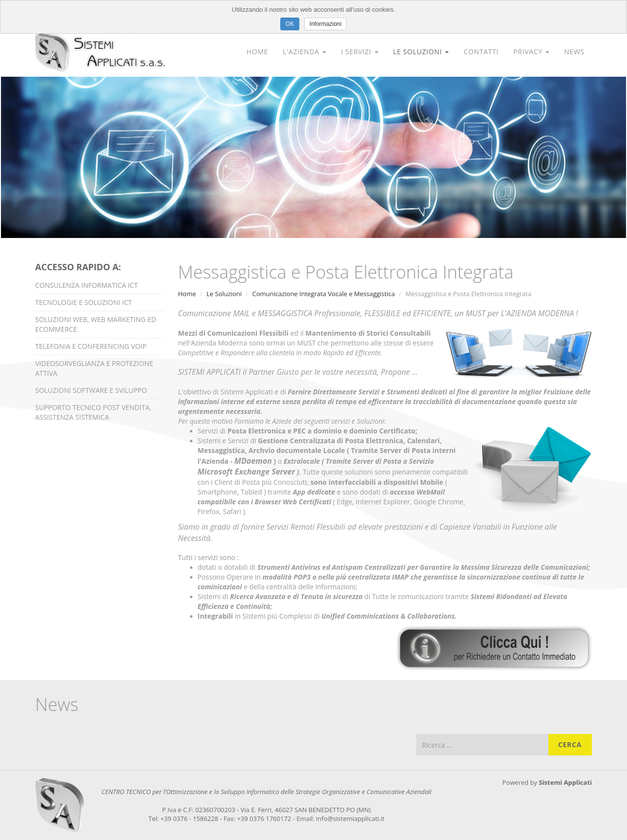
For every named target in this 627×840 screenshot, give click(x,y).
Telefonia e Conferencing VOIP (91, 346)
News (574, 52)
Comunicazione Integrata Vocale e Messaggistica (323, 294)
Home (257, 52)
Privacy (531, 52)
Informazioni (325, 24)
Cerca (570, 744)
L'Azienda (304, 52)
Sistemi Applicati (565, 782)
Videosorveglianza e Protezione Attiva (94, 368)
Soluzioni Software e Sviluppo (91, 390)
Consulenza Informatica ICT (86, 285)
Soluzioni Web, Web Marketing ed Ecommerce (96, 324)
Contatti (481, 52)
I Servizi (359, 52)
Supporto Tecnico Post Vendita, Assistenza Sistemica (93, 412)
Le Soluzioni (421, 52)
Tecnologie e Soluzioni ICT (84, 302)
